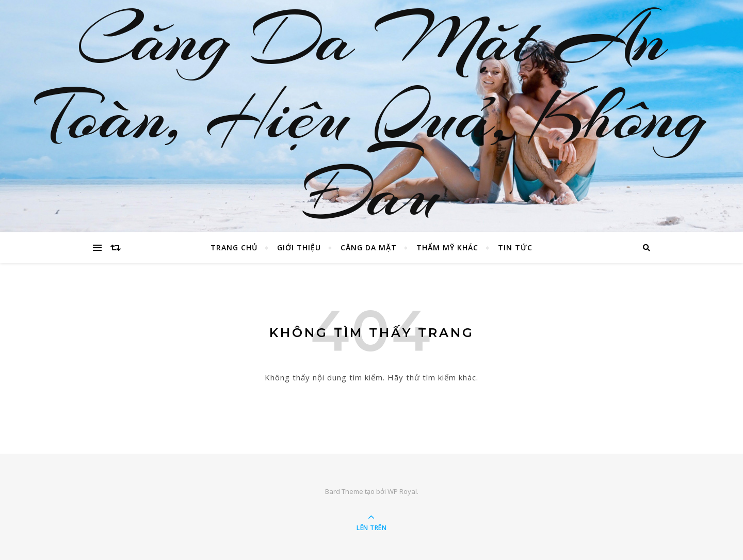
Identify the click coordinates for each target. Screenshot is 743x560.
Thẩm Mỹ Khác (447, 247)
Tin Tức (515, 247)
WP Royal (402, 491)
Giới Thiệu (299, 247)
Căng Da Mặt (369, 247)
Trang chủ (234, 247)
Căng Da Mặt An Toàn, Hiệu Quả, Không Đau (372, 116)
